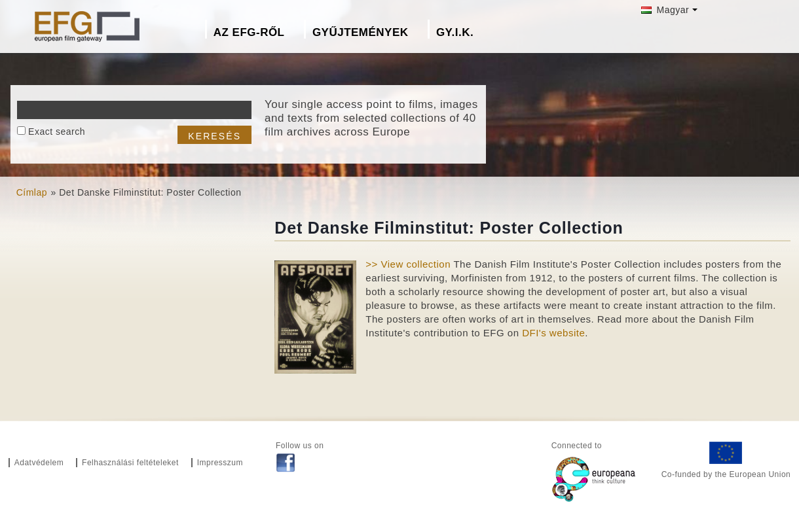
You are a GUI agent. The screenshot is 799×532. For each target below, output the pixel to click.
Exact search (57, 132)
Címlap (32, 192)
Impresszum (220, 463)
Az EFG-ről (249, 32)
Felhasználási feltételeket (130, 463)
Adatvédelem (39, 463)
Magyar (665, 10)
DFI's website (553, 333)
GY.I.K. (455, 32)
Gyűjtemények (361, 32)
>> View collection (408, 264)
